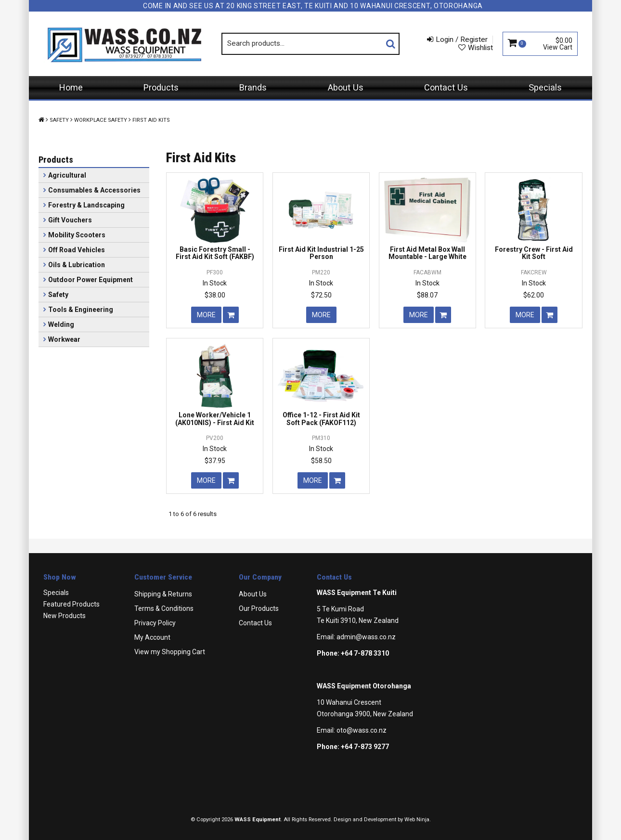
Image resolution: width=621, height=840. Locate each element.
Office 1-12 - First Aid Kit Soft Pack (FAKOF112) (321, 419)
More (206, 315)
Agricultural (67, 175)
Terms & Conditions (164, 608)
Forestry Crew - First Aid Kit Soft (534, 253)
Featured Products (71, 604)
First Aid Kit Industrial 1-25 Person (321, 253)
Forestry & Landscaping (86, 205)
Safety (59, 120)
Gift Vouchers (70, 220)
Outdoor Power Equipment (91, 280)
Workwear (64, 339)
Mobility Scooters (77, 235)
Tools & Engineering (81, 310)
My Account (152, 637)
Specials (545, 87)
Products (161, 87)
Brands (253, 87)
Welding (61, 324)
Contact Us (446, 87)
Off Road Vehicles (77, 250)
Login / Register (462, 39)
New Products (65, 616)
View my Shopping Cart (170, 652)
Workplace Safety (101, 120)
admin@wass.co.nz (366, 637)
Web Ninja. (418, 820)
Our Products (259, 608)
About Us (346, 87)
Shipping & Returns (163, 594)
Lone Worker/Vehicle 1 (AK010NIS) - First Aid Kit (215, 419)
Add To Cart (231, 315)
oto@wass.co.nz (362, 730)
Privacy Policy (155, 623)
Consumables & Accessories (94, 190)
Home (71, 87)
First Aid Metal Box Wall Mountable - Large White (427, 253)
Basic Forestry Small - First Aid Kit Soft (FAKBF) (215, 253)
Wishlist (480, 48)
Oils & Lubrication (77, 265)
